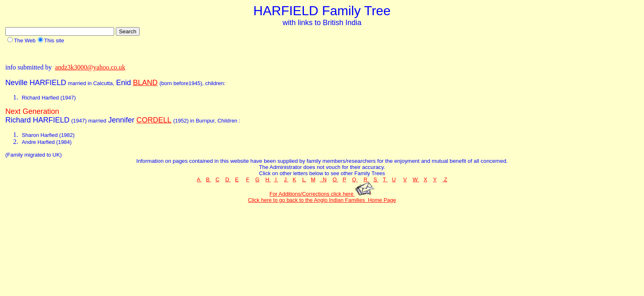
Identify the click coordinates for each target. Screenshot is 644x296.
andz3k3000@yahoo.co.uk (90, 67)
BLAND (145, 83)
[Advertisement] (155, 53)
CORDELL (154, 120)
